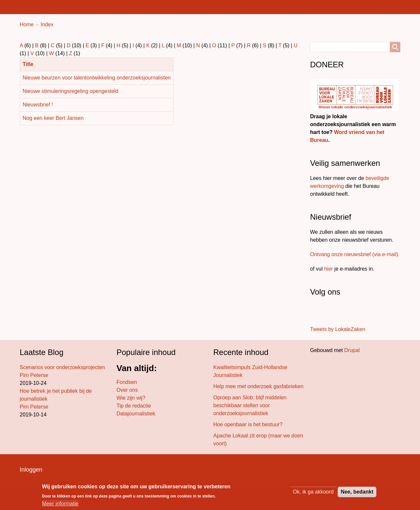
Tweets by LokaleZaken (338, 329)
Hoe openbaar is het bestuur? (248, 424)
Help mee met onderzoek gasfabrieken (258, 386)
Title (31, 64)
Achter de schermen (247, 7)
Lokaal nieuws (71, 7)
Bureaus (113, 7)
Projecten (195, 7)
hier (329, 269)
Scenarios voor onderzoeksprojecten (62, 367)
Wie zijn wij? (131, 398)
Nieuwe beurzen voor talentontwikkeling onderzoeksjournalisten (97, 78)
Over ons (127, 390)
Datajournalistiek (136, 414)
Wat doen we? (305, 7)
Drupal (352, 350)
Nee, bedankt (357, 492)
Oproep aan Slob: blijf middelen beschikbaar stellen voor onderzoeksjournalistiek (250, 405)
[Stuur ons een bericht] (317, 311)
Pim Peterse (34, 375)
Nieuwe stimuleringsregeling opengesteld (71, 91)
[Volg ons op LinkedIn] (331, 311)
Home (31, 7)
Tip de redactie (134, 406)
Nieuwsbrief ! (38, 105)
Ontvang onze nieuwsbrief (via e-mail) (354, 254)
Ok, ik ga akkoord (313, 492)
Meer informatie (60, 504)
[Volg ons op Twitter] (322, 311)
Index (47, 24)
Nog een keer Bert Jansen (53, 118)
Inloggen (31, 470)
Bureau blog (153, 7)
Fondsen (127, 382)
